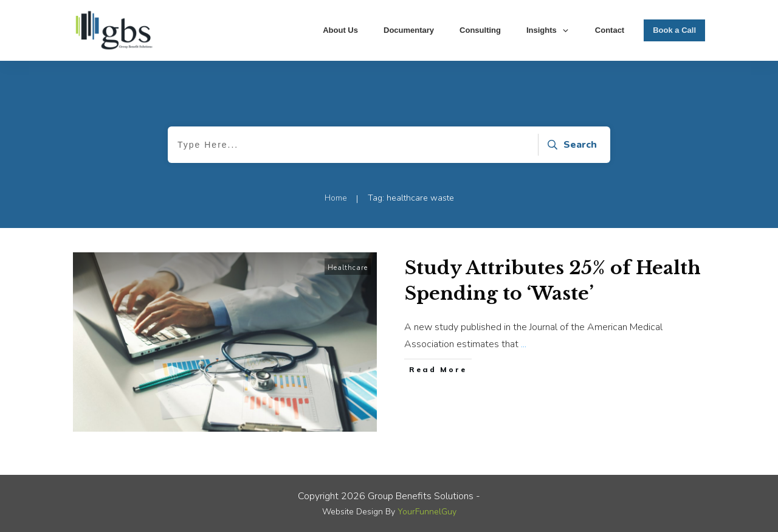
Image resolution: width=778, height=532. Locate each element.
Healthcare (348, 268)
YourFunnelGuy (427, 512)
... (524, 344)
